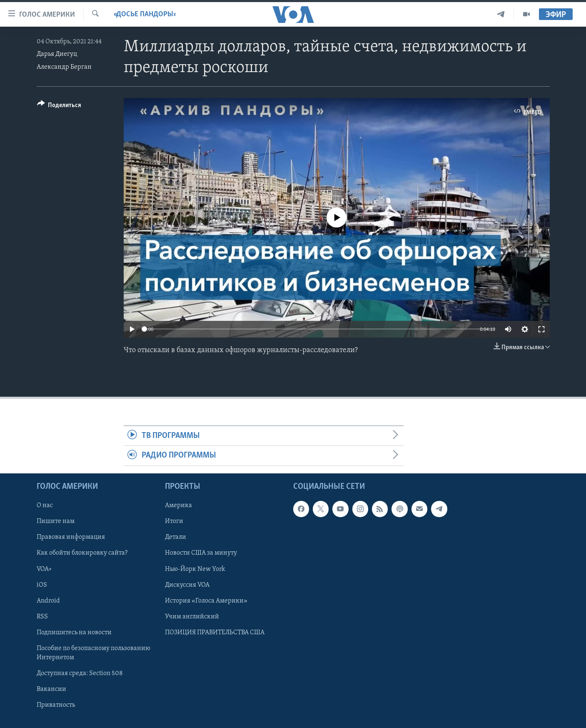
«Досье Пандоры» (145, 14)
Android (48, 600)
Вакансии (51, 689)
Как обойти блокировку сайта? (82, 553)
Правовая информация (71, 537)
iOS (42, 585)
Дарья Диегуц (57, 54)
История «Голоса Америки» (206, 600)
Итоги (174, 521)
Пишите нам (56, 521)
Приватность (56, 705)
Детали (176, 537)
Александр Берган (64, 67)
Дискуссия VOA (187, 585)
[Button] (59, 106)
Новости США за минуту (201, 553)
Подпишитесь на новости (74, 632)
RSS (42, 616)
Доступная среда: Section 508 (80, 673)
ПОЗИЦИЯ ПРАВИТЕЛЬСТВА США (215, 632)
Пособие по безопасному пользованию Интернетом (94, 653)
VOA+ (44, 569)
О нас (45, 505)
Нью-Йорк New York (195, 569)
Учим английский (192, 616)
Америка (178, 505)
